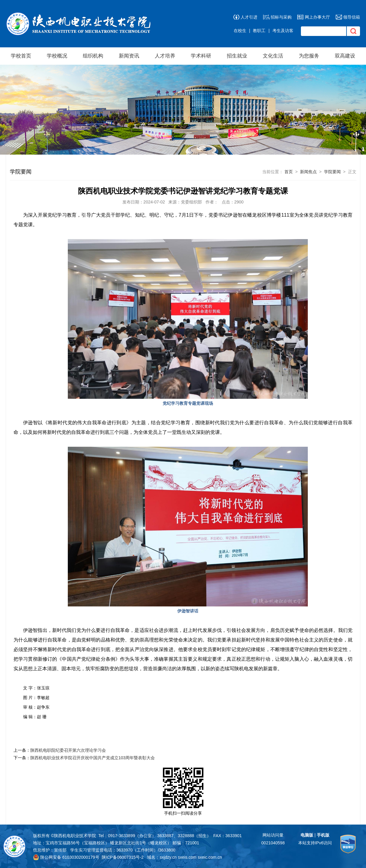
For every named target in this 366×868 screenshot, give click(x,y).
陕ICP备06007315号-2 (123, 857)
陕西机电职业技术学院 (75, 836)
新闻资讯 (129, 56)
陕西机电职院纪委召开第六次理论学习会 (68, 750)
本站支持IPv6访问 (315, 843)
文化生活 (273, 56)
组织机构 (93, 56)
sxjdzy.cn (168, 857)
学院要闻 (332, 172)
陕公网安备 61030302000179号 (66, 857)
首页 (289, 172)
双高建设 (345, 56)
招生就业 (237, 56)
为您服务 (309, 56)
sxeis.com (187, 857)
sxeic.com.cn (210, 857)
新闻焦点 (308, 172)
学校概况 (57, 56)
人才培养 (165, 56)
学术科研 (201, 56)
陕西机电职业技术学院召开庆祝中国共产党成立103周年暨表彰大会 (93, 758)
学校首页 (21, 56)
